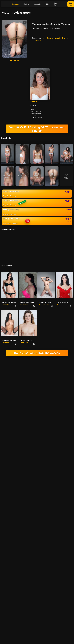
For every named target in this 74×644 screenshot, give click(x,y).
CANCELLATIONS (39, 424)
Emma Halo (24, 300)
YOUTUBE (60, 421)
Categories (37, 4)
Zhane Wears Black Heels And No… (65, 298)
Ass (44, 38)
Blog (48, 4)
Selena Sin (6, 300)
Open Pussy (37, 41)
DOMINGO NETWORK (29, 414)
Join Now (71, 4)
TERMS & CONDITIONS (24, 424)
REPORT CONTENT (52, 424)
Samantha (5, 338)
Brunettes (50, 38)
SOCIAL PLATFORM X (38, 421)
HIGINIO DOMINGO (24, 421)
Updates (15, 4)
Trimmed (65, 38)
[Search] (64, 4)
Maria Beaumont (44, 300)
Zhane (59, 300)
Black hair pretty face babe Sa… (10, 336)
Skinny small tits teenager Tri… (28, 336)
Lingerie (58, 38)
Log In (56, 4)
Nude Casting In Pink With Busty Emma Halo (28, 298)
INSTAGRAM (51, 421)
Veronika (33, 101)
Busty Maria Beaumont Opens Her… (47, 298)
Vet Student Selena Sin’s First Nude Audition (10, 298)
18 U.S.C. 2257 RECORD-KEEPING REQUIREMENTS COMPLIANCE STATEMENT (37, 370)
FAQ (62, 424)
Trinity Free (24, 338)
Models (26, 4)
